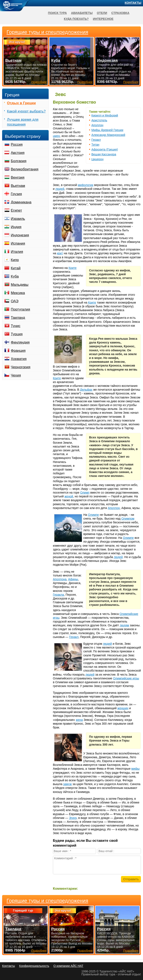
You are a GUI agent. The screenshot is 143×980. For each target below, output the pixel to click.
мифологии (86, 185)
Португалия (20, 309)
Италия (17, 252)
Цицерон (97, 159)
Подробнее (39, 951)
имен (56, 136)
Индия (16, 227)
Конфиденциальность (34, 966)
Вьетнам (18, 186)
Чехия (16, 375)
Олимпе (93, 515)
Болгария (19, 161)
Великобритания (25, 169)
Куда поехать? (76, 19)
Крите (73, 268)
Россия (17, 144)
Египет (16, 210)
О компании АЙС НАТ (68, 966)
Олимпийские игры (126, 678)
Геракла (58, 595)
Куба (15, 276)
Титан (95, 145)
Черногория (21, 367)
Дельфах (86, 390)
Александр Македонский (108, 135)
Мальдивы (20, 285)
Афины (73, 579)
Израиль (18, 219)
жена (79, 720)
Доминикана (21, 202)
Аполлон (97, 125)
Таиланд (18, 318)
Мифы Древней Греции (107, 130)
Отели (102, 13)
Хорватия (19, 359)
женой (69, 496)
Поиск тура (57, 13)
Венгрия (18, 177)
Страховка (120, 13)
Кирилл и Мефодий (105, 115)
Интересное (103, 19)
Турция (17, 334)
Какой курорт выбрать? (26, 111)
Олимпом (128, 519)
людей (60, 189)
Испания (18, 243)
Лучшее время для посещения (23, 122)
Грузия (16, 194)
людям (124, 625)
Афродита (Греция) (105, 149)
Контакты (133, 3)
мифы (135, 769)
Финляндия (20, 342)
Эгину (73, 818)
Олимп (85, 493)
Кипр (15, 260)
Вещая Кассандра (104, 154)
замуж (68, 784)
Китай (16, 268)
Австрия (18, 153)
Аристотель (99, 120)
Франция (18, 351)
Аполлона (60, 579)
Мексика (18, 293)
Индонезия (20, 235)
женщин (123, 708)
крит (60, 253)
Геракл (96, 140)
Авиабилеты (82, 13)
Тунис (16, 326)
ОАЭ (15, 301)
